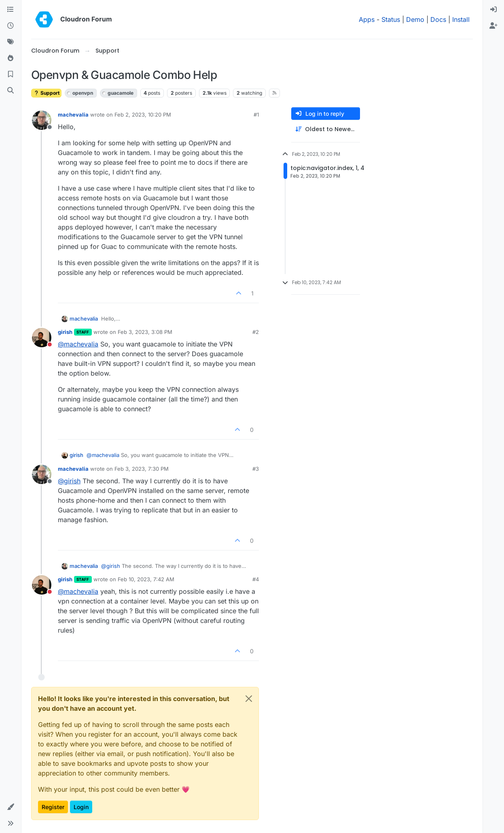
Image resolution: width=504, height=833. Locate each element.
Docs (438, 19)
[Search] (11, 91)
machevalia (73, 115)
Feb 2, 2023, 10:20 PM (143, 115)
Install (461, 19)
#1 (256, 115)
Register (53, 807)
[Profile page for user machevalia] (42, 120)
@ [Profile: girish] (69, 481)
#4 (256, 579)
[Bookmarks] (11, 74)
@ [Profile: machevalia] (78, 344)
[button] (11, 807)
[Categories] (11, 10)
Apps (367, 19)
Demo (415, 19)
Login (81, 807)
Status (391, 19)
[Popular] (11, 58)
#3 (256, 469)
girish (65, 332)
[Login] (493, 10)
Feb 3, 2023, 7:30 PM (142, 469)
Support (46, 93)
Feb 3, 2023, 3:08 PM (145, 332)
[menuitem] (493, 10)
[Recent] (11, 26)
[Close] (249, 699)
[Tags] (11, 42)
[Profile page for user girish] (42, 338)
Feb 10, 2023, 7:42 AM (146, 579)
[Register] (493, 26)
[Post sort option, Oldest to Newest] (326, 129)
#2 (256, 332)
